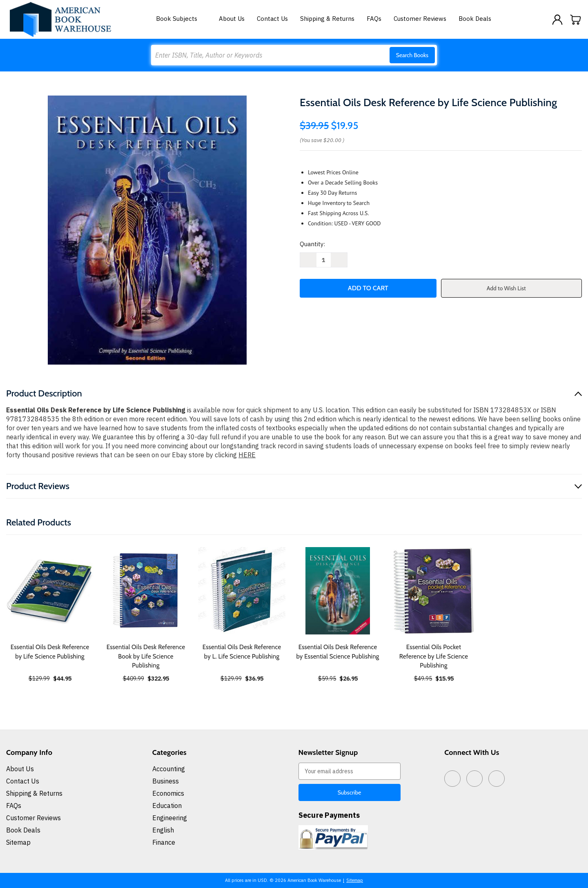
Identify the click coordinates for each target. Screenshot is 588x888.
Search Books (412, 55)
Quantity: (312, 244)
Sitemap (18, 842)
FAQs (374, 19)
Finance (164, 842)
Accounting (169, 769)
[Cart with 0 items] (576, 20)
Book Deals (475, 19)
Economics (168, 793)
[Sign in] (557, 20)
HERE (247, 455)
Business (166, 781)
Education (167, 806)
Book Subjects (181, 19)
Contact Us (272, 19)
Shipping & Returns (327, 19)
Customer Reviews (420, 19)
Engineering (170, 818)
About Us (232, 19)
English (163, 830)
